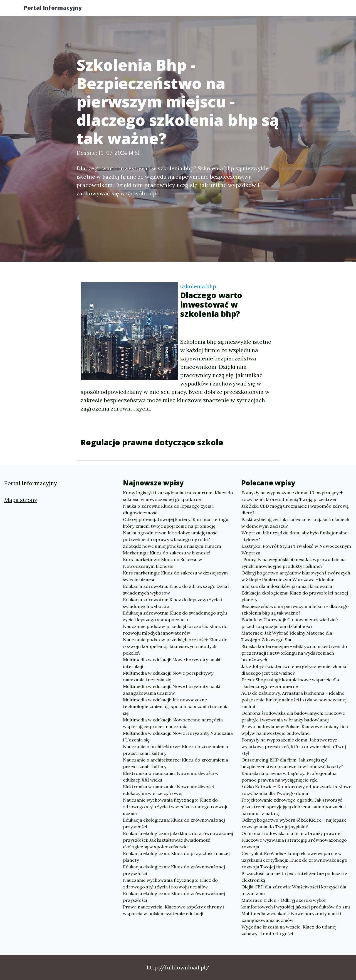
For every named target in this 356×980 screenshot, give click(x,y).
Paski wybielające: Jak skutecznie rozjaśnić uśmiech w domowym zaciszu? (295, 523)
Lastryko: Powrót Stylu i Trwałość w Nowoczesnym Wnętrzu (296, 549)
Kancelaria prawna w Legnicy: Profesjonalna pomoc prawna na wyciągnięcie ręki (289, 777)
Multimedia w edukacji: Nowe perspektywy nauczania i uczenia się (168, 676)
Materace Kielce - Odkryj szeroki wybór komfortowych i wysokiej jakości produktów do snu (296, 903)
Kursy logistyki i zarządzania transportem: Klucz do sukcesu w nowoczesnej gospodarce (178, 496)
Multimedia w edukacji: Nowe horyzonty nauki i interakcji (173, 663)
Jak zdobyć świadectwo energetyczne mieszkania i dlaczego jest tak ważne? (295, 670)
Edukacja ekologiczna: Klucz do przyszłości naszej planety (176, 857)
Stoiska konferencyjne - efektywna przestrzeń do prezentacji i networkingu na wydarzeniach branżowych (294, 653)
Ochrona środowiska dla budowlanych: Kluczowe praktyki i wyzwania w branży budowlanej (293, 716)
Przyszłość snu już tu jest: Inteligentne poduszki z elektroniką (294, 877)
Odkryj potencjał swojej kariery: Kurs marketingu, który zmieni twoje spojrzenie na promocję (176, 523)
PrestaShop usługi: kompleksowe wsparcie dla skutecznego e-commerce (290, 683)
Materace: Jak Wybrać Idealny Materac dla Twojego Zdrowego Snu (287, 636)
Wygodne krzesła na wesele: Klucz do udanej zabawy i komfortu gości (289, 930)
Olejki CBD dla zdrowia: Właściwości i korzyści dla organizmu (294, 890)
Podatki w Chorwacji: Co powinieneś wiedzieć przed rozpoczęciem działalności (290, 623)
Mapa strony (21, 500)
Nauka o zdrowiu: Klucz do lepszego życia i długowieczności (168, 509)
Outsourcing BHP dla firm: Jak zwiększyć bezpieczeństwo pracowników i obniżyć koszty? (292, 763)
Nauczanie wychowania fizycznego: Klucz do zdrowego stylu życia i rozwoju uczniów (170, 883)
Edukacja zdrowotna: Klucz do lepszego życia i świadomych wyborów (172, 603)
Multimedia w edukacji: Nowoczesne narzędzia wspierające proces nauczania (173, 723)
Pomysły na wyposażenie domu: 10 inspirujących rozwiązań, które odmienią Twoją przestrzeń (292, 496)
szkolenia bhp (198, 286)
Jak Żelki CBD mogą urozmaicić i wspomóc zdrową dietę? (295, 509)
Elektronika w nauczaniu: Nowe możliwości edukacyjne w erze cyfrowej (168, 790)
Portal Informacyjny (58, 9)
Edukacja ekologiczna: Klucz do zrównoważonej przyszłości (174, 823)
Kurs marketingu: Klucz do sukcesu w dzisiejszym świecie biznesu (175, 576)
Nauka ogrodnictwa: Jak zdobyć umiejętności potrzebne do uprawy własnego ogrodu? (171, 536)
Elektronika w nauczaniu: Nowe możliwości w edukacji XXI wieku (171, 777)
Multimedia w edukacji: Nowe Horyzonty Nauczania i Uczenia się (178, 736)
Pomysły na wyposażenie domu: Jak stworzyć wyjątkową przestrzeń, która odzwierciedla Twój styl (294, 746)
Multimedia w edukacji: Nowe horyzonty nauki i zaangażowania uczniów (173, 690)
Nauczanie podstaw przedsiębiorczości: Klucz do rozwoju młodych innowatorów (175, 630)
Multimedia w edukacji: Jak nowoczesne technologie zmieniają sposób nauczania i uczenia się (176, 706)
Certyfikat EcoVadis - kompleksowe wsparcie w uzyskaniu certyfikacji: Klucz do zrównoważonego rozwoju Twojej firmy (294, 860)
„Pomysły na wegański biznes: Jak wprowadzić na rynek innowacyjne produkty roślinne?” (294, 563)
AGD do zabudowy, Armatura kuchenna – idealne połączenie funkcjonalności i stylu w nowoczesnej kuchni (294, 700)
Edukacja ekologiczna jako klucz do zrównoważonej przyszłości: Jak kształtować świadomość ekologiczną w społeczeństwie (178, 840)
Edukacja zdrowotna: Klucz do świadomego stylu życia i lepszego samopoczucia (175, 616)
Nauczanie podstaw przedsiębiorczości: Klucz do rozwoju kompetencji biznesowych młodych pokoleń (175, 646)
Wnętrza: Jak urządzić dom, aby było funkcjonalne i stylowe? (296, 536)
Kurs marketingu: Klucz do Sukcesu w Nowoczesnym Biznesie (163, 563)
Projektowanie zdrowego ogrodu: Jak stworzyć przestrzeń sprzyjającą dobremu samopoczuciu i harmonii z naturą (294, 807)
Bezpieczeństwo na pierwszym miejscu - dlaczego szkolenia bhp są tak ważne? (295, 610)
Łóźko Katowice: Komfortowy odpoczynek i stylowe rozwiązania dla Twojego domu (296, 790)
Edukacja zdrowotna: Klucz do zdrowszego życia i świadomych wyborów (176, 590)
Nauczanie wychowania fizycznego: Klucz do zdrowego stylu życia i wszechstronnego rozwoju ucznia (176, 807)
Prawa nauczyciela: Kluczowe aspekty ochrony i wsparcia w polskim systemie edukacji (173, 910)
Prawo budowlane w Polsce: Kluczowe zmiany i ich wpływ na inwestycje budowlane (295, 730)
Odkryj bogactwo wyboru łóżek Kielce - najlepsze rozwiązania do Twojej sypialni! (294, 823)
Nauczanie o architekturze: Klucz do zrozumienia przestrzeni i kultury (175, 750)
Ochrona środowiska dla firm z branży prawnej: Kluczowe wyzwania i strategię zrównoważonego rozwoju (294, 840)
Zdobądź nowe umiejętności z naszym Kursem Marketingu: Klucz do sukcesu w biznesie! (172, 549)
